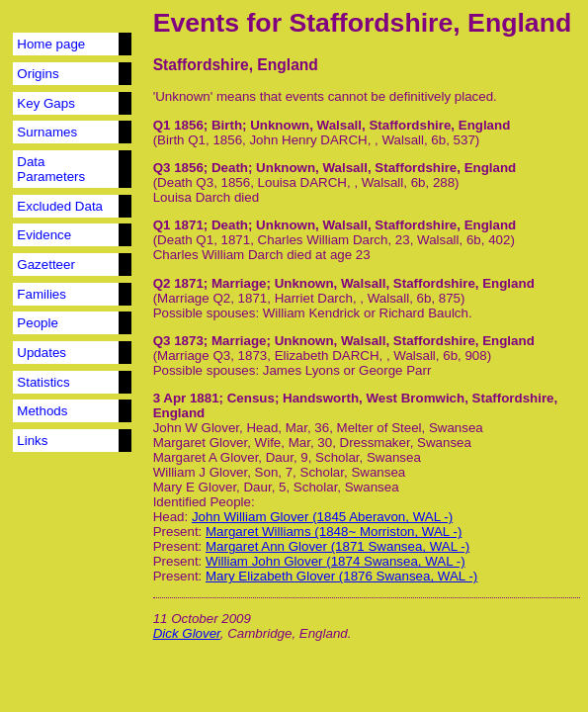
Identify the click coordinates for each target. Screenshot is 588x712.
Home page (51, 44)
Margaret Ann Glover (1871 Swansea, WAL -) (337, 546)
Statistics (43, 382)
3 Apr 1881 (186, 398)
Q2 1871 (178, 283)
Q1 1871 (178, 225)
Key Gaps (46, 103)
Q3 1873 (178, 341)
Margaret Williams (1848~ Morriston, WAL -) (334, 532)
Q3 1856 (178, 168)
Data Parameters (51, 169)
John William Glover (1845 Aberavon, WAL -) (322, 517)
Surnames (47, 132)
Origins (38, 74)
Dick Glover (187, 633)
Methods (42, 411)
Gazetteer (46, 265)
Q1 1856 (178, 125)
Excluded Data (60, 206)
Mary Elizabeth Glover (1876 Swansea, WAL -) (341, 576)
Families (42, 294)
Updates (42, 353)
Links (32, 441)
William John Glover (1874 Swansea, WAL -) (336, 561)
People (38, 323)
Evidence (44, 235)
